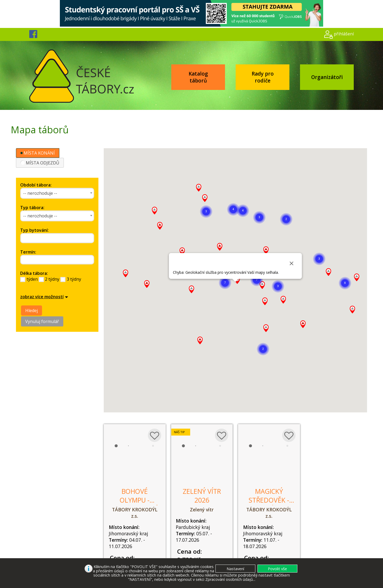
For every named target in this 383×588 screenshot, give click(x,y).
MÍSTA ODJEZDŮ (40, 163)
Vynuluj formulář (42, 321)
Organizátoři (327, 77)
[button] (345, 283)
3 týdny (74, 279)
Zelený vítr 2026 (202, 496)
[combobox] (57, 193)
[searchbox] (46, 238)
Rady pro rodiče (263, 77)
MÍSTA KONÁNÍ (38, 153)
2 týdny (52, 279)
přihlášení (344, 34)
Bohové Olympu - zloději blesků (135, 500)
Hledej (32, 310)
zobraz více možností (42, 297)
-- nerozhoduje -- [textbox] (40, 193)
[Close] (292, 263)
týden (32, 279)
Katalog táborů (198, 77)
